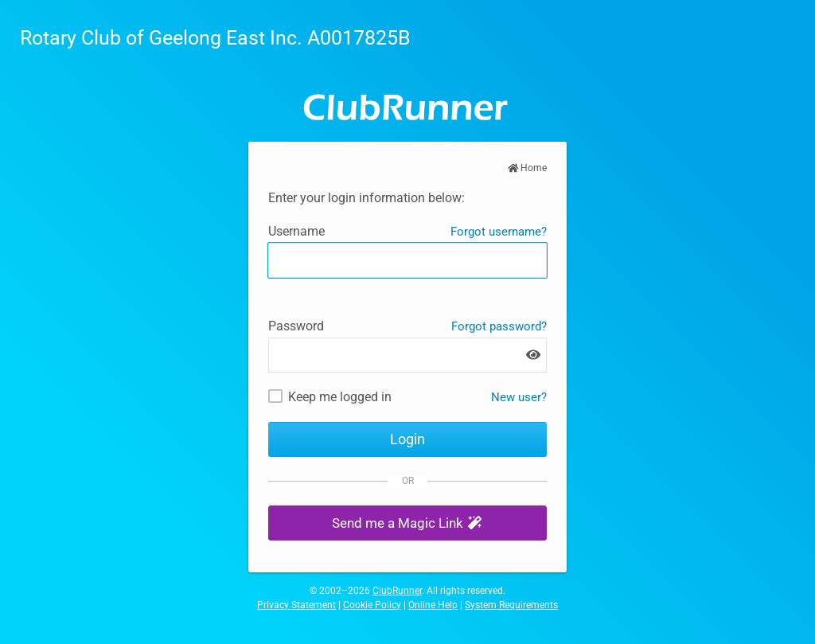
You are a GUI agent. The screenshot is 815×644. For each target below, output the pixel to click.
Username (296, 231)
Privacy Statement (296, 605)
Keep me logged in (340, 397)
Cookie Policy (372, 605)
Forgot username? (499, 232)
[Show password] (533, 355)
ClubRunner (397, 591)
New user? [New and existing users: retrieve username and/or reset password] (519, 397)
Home (528, 168)
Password (296, 326)
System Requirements (511, 605)
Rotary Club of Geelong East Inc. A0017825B (215, 38)
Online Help (433, 605)
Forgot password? (499, 326)
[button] (407, 523)
